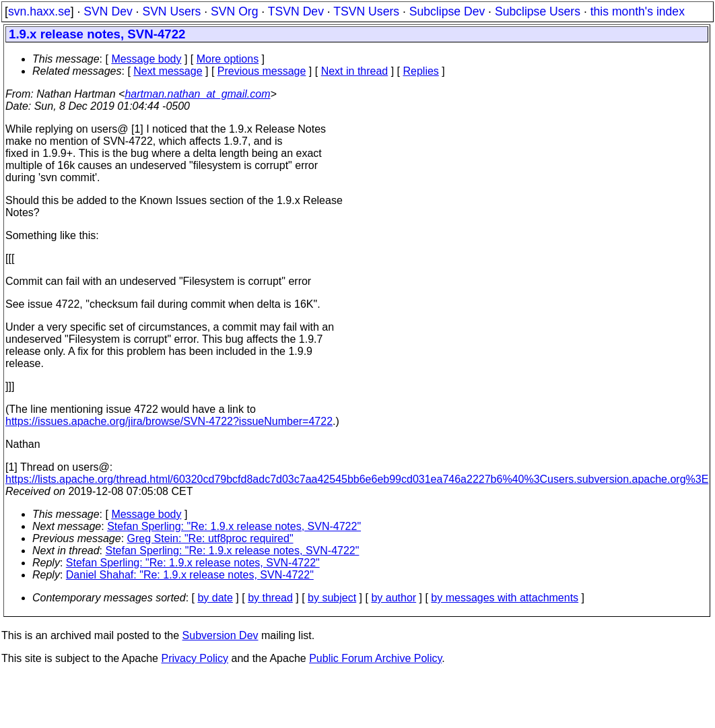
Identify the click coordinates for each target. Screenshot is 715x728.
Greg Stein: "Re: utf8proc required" (210, 538)
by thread (270, 598)
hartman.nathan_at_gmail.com (197, 94)
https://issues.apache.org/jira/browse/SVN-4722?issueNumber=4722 (169, 421)
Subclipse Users (538, 11)
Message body (146, 59)
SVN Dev (108, 11)
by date (215, 598)
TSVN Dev (296, 11)
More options (228, 59)
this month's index (638, 11)
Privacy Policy (195, 658)
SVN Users (171, 11)
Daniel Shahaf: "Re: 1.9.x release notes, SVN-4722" (190, 575)
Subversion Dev (220, 635)
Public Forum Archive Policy (375, 658)
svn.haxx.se (39, 11)
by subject (332, 598)
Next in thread (355, 71)
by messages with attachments (505, 598)
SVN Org (234, 11)
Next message (168, 71)
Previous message (262, 71)
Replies (421, 71)
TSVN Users (366, 11)
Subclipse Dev (447, 11)
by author (394, 598)
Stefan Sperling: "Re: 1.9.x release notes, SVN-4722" (234, 526)
